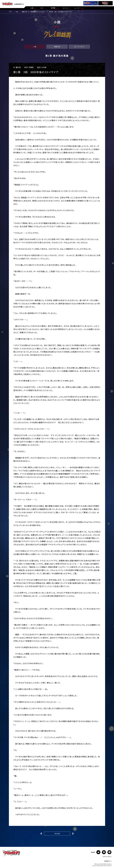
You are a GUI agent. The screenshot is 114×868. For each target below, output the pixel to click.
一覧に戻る (57, 834)
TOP (10, 12)
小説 (17, 12)
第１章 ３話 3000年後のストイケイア (60, 12)
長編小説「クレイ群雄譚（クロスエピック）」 (34, 12)
